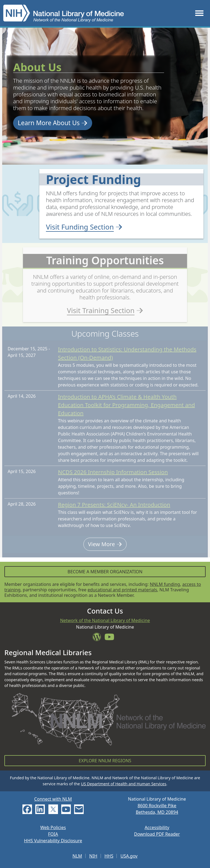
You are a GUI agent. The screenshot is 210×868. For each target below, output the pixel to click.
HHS (109, 856)
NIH (93, 856)
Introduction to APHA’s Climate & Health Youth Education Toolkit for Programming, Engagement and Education (126, 410)
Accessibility (157, 827)
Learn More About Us (53, 123)
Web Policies (53, 827)
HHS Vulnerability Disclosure (53, 841)
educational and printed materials (122, 590)
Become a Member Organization (105, 572)
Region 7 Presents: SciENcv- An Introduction (114, 509)
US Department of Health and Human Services (124, 784)
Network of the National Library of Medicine (105, 620)
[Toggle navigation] (199, 13)
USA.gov (129, 856)
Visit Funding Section (84, 227)
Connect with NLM (53, 799)
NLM (77, 856)
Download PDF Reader (157, 834)
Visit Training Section (105, 312)
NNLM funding (165, 584)
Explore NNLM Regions (105, 761)
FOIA (53, 834)
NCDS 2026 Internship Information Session (113, 477)
